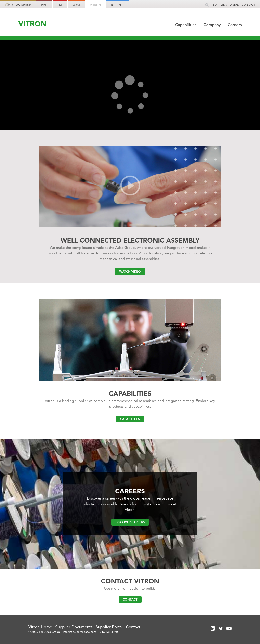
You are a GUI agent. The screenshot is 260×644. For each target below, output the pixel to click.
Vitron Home (40, 627)
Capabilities (186, 25)
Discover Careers (130, 522)
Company (213, 25)
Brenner (118, 5)
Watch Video (130, 271)
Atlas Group (18, 5)
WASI (76, 5)
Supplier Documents (74, 627)
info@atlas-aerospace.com (80, 632)
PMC (44, 5)
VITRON (32, 24)
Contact (248, 5)
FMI (60, 5)
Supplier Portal (226, 5)
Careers (235, 25)
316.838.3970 (109, 632)
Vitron (95, 5)
